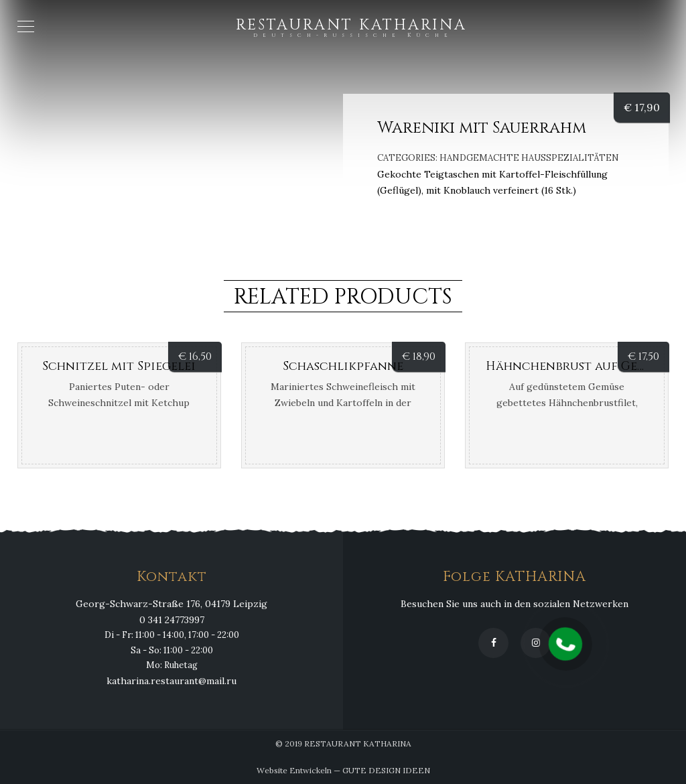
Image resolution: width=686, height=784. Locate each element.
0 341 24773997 (172, 620)
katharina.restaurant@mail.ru (171, 681)
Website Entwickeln (294, 770)
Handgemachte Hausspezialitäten (529, 158)
